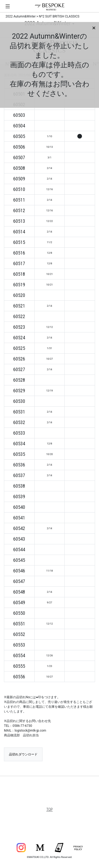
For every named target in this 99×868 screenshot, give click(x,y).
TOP (50, 809)
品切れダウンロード (23, 754)
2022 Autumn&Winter (21, 16)
